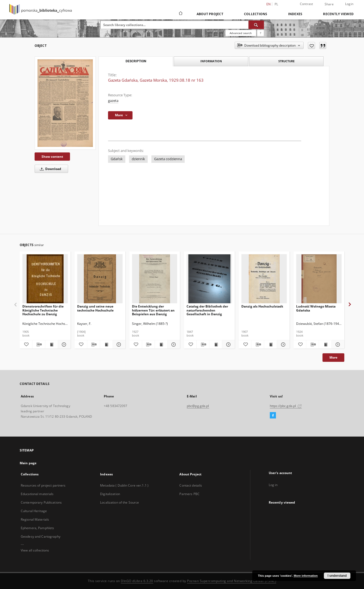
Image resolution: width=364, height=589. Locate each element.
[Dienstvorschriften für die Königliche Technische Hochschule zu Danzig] (45, 279)
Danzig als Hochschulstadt (262, 306)
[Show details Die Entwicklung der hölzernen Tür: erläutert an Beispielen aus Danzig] (173, 345)
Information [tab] (211, 61)
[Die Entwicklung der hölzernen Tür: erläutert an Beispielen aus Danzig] (155, 279)
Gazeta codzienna (168, 159)
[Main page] (180, 14)
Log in (273, 485)
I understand (337, 576)
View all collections (35, 550)
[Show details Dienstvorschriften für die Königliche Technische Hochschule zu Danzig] (63, 345)
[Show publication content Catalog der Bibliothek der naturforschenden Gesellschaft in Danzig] (216, 345)
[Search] (256, 25)
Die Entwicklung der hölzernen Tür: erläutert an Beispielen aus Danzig (153, 310)
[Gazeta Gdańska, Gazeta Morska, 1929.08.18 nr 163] (65, 103)
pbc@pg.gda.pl (198, 406)
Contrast (307, 4)
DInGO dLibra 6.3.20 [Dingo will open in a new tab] (137, 581)
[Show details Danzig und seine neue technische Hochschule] (118, 345)
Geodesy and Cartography (41, 536)
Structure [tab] (286, 61)
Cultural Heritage (34, 511)
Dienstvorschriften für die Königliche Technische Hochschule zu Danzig (43, 310)
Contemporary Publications (41, 502)
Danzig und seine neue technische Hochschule (95, 308)
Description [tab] (136, 61)
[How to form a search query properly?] (260, 33)
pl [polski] (276, 4)
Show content (52, 157)
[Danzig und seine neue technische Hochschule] (100, 279)
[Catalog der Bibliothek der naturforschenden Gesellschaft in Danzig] (209, 279)
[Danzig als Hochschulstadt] (264, 279)
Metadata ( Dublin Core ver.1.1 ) (124, 485)
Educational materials (37, 494)
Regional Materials (35, 519)
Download (50, 169)
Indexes (295, 14)
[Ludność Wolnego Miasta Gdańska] (319, 279)
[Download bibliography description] (39, 345)
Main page (28, 463)
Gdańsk (117, 159)
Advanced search (241, 33)
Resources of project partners (43, 485)
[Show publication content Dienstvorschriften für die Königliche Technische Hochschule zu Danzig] (51, 345)
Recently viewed (338, 14)
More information (306, 576)
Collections (256, 14)
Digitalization (110, 494)
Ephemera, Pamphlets (37, 528)
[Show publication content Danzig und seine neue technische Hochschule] (106, 345)
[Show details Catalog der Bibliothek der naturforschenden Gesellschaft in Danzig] (228, 345)
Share (329, 4)
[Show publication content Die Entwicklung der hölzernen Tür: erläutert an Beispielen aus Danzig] (161, 345)
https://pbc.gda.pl (286, 406)
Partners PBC (189, 494)
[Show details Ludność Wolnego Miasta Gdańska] (337, 345)
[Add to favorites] (311, 45)
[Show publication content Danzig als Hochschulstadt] (270, 345)
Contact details (191, 485)
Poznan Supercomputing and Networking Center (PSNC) (232, 581)
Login (349, 4)
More (333, 357)
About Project (210, 14)
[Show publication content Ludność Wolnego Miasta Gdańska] (325, 345)
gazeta (113, 101)
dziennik (138, 159)
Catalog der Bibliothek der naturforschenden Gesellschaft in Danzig (207, 310)
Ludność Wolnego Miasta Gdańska (316, 308)
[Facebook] (273, 416)
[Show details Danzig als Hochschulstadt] (282, 345)
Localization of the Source (119, 502)
